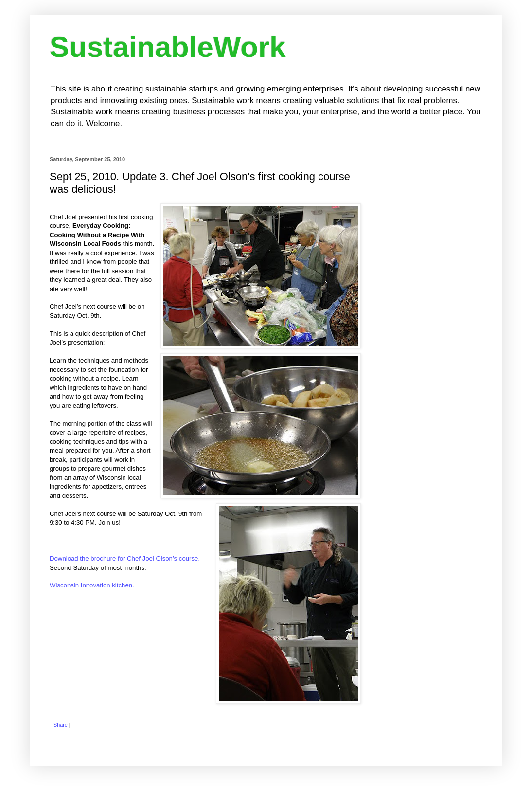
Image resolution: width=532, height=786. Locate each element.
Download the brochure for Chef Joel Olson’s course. (125, 558)
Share (61, 725)
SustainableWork (168, 47)
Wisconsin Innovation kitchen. (92, 585)
